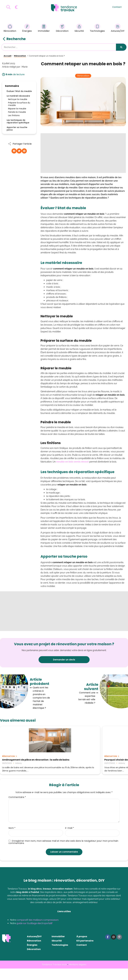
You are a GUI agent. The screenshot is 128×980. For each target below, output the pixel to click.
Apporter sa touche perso (17, 129)
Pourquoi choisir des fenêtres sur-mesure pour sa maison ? (63, 761)
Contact (117, 7)
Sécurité (79, 28)
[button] (14, 151)
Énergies (27, 28)
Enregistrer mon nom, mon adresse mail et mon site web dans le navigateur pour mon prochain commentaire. (63, 854)
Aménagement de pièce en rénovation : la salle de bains (19, 761)
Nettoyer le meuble (18, 99)
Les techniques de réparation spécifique (18, 121)
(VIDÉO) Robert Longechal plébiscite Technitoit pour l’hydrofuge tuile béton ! (105, 762)
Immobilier (44, 28)
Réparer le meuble (17, 109)
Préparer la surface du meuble (19, 104)
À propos (82, 948)
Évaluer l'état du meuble (19, 91)
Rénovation (10, 28)
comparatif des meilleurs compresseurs (38, 931)
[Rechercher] (121, 47)
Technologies (97, 28)
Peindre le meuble (17, 112)
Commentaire (17, 809)
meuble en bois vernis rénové (72, 462)
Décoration (62, 28)
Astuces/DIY (118, 28)
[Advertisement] (83, 153)
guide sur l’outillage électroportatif (34, 935)
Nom (12, 840)
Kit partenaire (85, 952)
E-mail (70, 840)
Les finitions (14, 115)
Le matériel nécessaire (18, 96)
